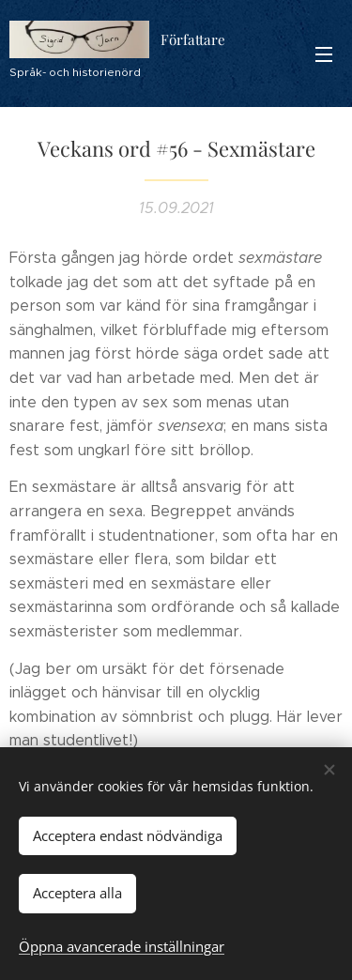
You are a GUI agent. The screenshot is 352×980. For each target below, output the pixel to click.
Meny (324, 54)
